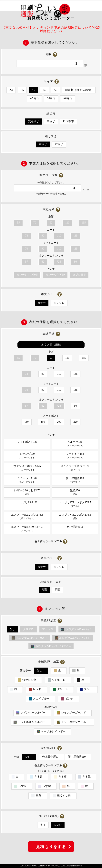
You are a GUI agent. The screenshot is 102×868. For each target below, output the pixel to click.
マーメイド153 (75, 456)
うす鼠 (85, 777)
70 (35, 223)
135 (84, 223)
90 (51, 223)
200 (59, 422)
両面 (58, 590)
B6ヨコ (51, 98)
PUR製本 (68, 121)
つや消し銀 (57, 680)
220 (75, 422)
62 (43, 262)
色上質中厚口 (50, 757)
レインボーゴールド (71, 713)
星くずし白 (62, 796)
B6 (44, 90)
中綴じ (51, 121)
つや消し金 (27, 680)
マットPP (48, 629)
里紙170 (75, 492)
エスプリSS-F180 (27, 502)
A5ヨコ (34, 98)
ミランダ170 (27, 456)
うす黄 (60, 777)
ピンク (67, 699)
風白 (36, 796)
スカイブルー (39, 699)
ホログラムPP (77, 629)
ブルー (86, 689)
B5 (22, 90)
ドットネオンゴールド (73, 722)
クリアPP (29, 629)
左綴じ (43, 144)
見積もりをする (51, 847)
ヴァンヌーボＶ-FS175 (27, 468)
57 (26, 262)
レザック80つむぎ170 (27, 492)
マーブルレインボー (51, 732)
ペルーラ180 (75, 444)
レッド (35, 689)
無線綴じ (34, 121)
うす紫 (45, 786)
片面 (44, 590)
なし (12, 629)
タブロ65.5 (79, 275)
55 (18, 223)
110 (67, 223)
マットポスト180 (27, 442)
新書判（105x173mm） (79, 90)
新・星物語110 (77, 757)
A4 (11, 90)
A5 (33, 90)
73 (26, 236)
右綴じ (59, 144)
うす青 (36, 777)
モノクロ (59, 303)
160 (27, 422)
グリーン (60, 689)
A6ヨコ (68, 98)
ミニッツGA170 (27, 480)
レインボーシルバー (31, 713)
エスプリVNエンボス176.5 (75, 504)
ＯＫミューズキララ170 (75, 468)
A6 (56, 90)
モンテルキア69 (55, 275)
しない (58, 825)
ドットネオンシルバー (29, 722)
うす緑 (21, 786)
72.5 (59, 262)
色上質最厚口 (75, 527)
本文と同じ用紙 (51, 345)
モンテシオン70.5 (27, 275)
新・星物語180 (75, 480)
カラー (42, 303)
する (43, 825)
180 (43, 422)
